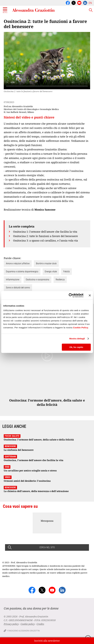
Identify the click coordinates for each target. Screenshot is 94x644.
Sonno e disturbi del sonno (18, 288)
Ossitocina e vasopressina (37, 280)
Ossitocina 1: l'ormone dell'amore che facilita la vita (45, 232)
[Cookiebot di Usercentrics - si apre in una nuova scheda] (71, 295)
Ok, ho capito (76, 347)
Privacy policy (11, 624)
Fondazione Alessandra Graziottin (24, 631)
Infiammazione (13, 280)
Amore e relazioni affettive (18, 263)
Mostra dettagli (77, 339)
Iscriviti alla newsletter (47, 641)
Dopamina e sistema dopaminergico (22, 272)
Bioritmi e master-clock (46, 263)
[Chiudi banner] (90, 295)
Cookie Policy (81, 328)
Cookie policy (28, 624)
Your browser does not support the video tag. (47, 61)
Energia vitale (51, 272)
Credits (40, 624)
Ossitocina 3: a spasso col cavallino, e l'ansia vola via (45, 240)
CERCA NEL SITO (47, 547)
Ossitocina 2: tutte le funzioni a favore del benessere (45, 236)
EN (90, 3)
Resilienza (60, 280)
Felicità (67, 272)
